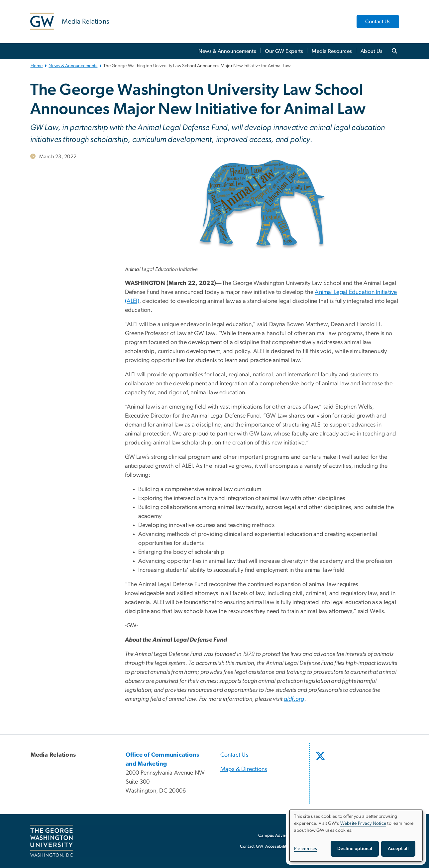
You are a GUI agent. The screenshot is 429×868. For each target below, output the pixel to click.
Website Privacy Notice (363, 823)
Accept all (398, 849)
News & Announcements (227, 51)
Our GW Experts (284, 51)
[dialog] (356, 836)
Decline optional (355, 849)
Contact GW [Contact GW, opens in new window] (252, 847)
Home (37, 66)
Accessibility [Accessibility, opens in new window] (277, 847)
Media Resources (332, 51)
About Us (372, 51)
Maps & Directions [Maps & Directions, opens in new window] (244, 769)
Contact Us (378, 22)
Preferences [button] (306, 849)
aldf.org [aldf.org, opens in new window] (294, 699)
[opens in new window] (321, 761)
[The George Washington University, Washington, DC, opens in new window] (52, 841)
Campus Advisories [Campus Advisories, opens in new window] (276, 836)
